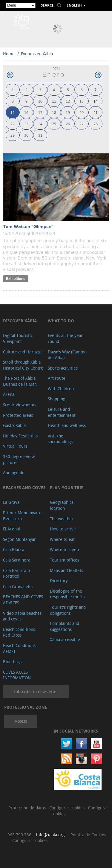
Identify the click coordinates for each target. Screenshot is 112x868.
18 (54, 112)
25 (54, 124)
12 (68, 101)
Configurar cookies (67, 808)
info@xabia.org (50, 835)
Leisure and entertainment (62, 412)
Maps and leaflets (66, 570)
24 (40, 124)
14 (96, 101)
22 (13, 124)
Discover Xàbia (20, 321)
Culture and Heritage (23, 352)
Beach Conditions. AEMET (20, 648)
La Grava (11, 502)
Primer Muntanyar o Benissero (22, 516)
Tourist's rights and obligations (68, 610)
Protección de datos (28, 808)
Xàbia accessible (65, 639)
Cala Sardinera (17, 560)
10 (40, 101)
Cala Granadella (18, 586)
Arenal (9, 394)
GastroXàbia (14, 425)
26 (68, 124)
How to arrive (63, 529)
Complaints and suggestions (65, 626)
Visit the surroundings (60, 439)
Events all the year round (65, 338)
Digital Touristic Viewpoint (18, 338)
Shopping (56, 399)
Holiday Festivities (20, 436)
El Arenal (11, 529)
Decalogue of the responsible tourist (68, 594)
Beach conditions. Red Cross (20, 632)
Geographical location (62, 505)
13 (82, 101)
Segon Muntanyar (19, 539)
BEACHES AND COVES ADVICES (23, 600)
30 (26, 135)
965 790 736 (19, 835)
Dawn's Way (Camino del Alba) (67, 355)
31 (40, 135)
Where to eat (62, 539)
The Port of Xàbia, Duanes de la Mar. (20, 381)
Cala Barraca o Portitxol (16, 573)
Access (21, 721)
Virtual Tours (15, 446)
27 (82, 124)
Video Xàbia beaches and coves (22, 616)
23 (26, 124)
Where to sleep (64, 549)
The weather (62, 519)
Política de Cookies (88, 835)
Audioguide (14, 473)
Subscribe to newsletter (36, 691)
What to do (61, 321)
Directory (59, 581)
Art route (57, 378)
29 (13, 135)
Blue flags (12, 662)
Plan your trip (67, 488)
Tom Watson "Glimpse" (28, 227)
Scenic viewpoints (20, 405)
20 (82, 112)
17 (40, 112)
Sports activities (63, 368)
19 (68, 112)
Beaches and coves (24, 488)
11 (54, 101)
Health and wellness (67, 425)
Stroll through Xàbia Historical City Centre (23, 365)
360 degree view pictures (19, 459)
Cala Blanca (14, 549)
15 (13, 112)
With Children (61, 389)
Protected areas (18, 415)
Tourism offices (65, 560)
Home (9, 54)
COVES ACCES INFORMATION (17, 675)
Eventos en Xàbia (37, 54)
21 (96, 112)
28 (96, 124)
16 (26, 112)
